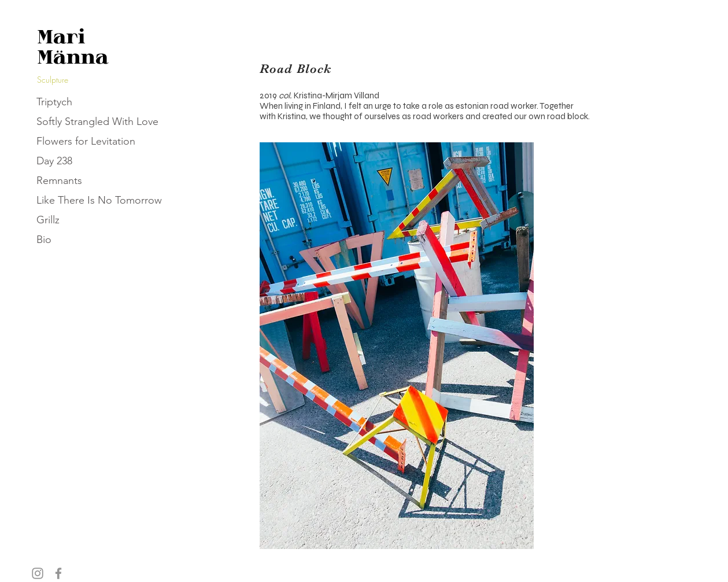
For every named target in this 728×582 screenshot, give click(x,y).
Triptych (54, 102)
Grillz (48, 220)
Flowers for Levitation (86, 141)
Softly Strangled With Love (97, 121)
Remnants (59, 181)
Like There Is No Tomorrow (99, 200)
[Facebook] (58, 573)
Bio (44, 240)
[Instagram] (38, 573)
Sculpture (53, 80)
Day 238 (54, 161)
